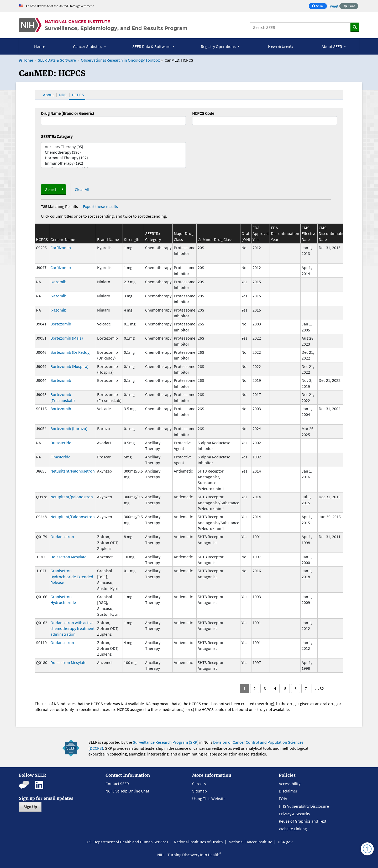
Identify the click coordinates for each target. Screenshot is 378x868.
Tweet (333, 6)
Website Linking (293, 829)
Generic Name (63, 239)
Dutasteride (61, 443)
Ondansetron (62, 537)
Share (319, 6)
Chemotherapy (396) (113, 152)
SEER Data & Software (57, 60)
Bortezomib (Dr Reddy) (70, 352)
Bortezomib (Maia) (67, 338)
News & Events (281, 46)
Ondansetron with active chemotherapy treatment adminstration (72, 628)
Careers (199, 784)
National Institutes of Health (198, 842)
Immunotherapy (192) (113, 163)
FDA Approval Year (261, 234)
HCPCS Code (203, 113)
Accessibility (290, 784)
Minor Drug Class (218, 239)
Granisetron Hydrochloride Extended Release (72, 577)
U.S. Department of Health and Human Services (127, 842)
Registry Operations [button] (219, 46)
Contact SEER (117, 784)
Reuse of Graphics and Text (303, 821)
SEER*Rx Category (57, 136)
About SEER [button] (332, 46)
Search (51, 189)
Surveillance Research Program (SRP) (166, 742)
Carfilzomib (61, 248)
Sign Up (30, 807)
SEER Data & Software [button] (152, 46)
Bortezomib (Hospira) (69, 366)
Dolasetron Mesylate (68, 557)
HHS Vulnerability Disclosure (304, 806)
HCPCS (78, 95)
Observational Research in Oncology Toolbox (120, 60)
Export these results (100, 206)
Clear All (82, 189)
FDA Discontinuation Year (285, 234)
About (48, 95)
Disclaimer (288, 791)
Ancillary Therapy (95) (113, 147)
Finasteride (60, 457)
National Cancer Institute (250, 842)
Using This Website (209, 799)
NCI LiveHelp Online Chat (127, 791)
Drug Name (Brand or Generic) (67, 113)
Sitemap (199, 791)
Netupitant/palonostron (72, 497)
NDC (63, 95)
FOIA (283, 799)
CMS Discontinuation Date (333, 234)
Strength (132, 239)
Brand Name (108, 239)
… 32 (319, 688)
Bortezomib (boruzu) (69, 428)
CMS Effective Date (309, 234)
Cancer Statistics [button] (88, 46)
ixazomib (58, 282)
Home (39, 46)
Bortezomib (61, 324)
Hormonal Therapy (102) (113, 158)
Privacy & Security (294, 814)
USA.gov (285, 842)
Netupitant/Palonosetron (73, 471)
